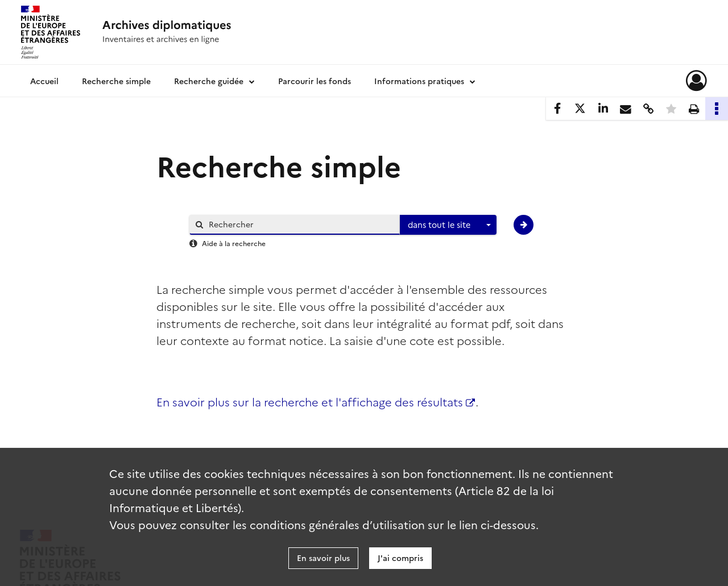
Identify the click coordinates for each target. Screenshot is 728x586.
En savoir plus (323, 558)
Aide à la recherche (234, 243)
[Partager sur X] (580, 109)
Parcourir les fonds (315, 81)
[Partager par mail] (626, 109)
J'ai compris (400, 558)
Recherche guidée (209, 81)
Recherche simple (116, 81)
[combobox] (448, 225)
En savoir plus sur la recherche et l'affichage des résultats (316, 401)
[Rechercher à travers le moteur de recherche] (300, 224)
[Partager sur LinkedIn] (603, 109)
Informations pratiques (419, 81)
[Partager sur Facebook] (557, 109)
